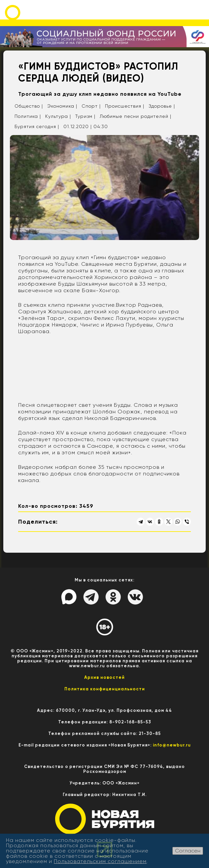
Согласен (188, 851)
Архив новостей (104, 677)
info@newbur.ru (172, 745)
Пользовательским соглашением (100, 861)
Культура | (58, 116)
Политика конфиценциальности (105, 689)
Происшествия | (125, 106)
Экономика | (62, 106)
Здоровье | (162, 106)
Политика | (28, 116)
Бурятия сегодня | (37, 126)
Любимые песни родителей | (136, 116)
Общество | (29, 106)
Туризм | (85, 116)
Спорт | (91, 106)
